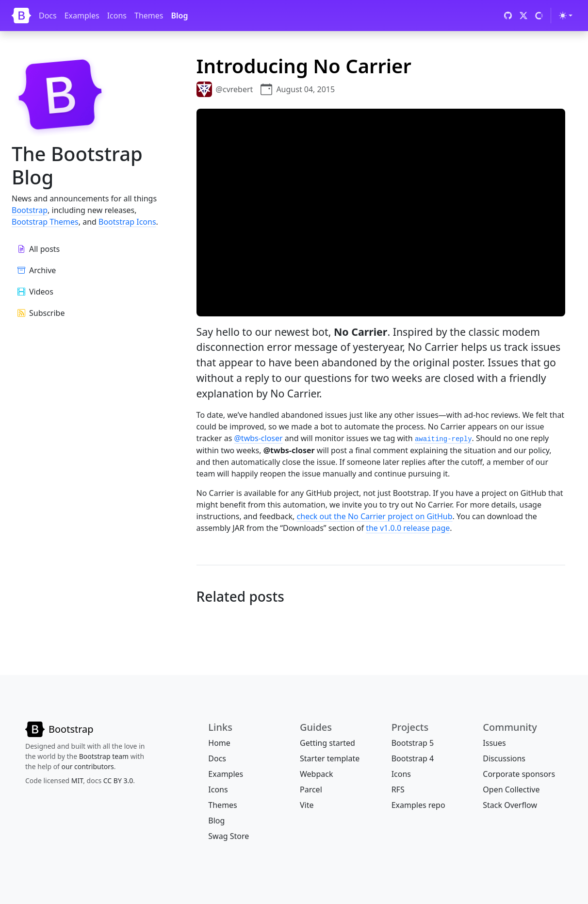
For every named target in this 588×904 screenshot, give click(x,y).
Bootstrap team (104, 756)
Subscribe (41, 313)
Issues (494, 743)
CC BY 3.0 (118, 781)
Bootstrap (30, 210)
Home (219, 743)
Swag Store (229, 836)
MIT (77, 781)
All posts (39, 249)
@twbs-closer (258, 438)
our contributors (88, 766)
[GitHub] (508, 16)
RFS (398, 789)
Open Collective (511, 789)
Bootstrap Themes (45, 222)
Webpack (316, 774)
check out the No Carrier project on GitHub (375, 516)
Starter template (330, 758)
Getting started (327, 743)
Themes (149, 16)
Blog (179, 16)
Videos (35, 292)
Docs (48, 16)
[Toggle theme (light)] (566, 16)
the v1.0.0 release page (408, 528)
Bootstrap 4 (413, 758)
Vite (307, 805)
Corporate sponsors (519, 774)
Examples (82, 16)
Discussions (504, 758)
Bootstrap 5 (413, 743)
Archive (37, 270)
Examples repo (418, 805)
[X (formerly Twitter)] (523, 16)
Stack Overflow (510, 805)
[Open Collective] (539, 16)
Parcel (311, 789)
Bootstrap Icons (127, 222)
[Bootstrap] (21, 16)
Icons (117, 16)
